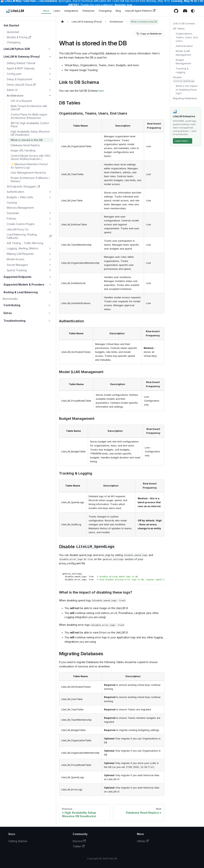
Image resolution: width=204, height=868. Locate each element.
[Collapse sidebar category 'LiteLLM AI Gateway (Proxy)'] (50, 57)
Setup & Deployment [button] (19, 79)
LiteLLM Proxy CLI (18, 229)
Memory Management (20, 208)
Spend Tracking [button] (17, 270)
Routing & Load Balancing (21, 292)
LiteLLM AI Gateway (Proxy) (22, 57)
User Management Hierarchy (28, 173)
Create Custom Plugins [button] (21, 224)
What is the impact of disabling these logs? (187, 90)
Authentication (184, 46)
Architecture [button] (15, 96)
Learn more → (183, 141)
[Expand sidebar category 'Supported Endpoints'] (50, 277)
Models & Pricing (19, 37)
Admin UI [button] (12, 90)
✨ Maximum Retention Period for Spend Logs (29, 166)
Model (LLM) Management (183, 53)
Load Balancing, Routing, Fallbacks (29, 236)
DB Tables (179, 28)
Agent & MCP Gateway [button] (21, 68)
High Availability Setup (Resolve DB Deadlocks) (30, 133)
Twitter (79, 846)
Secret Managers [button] (17, 265)
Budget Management (183, 62)
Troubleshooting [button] (15, 321)
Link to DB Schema (184, 23)
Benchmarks (10, 299)
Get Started (11, 25)
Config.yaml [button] (14, 74)
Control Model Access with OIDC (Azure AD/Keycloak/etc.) (31, 157)
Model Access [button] (16, 259)
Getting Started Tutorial (21, 63)
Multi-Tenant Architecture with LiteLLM (29, 108)
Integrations (71, 11)
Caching (12, 203)
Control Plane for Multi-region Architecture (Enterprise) (29, 116)
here (101, 91)
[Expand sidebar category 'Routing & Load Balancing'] (50, 292)
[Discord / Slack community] (185, 11)
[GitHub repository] (176, 11)
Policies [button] (12, 218)
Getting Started (18, 841)
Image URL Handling (23, 150)
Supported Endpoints (18, 277)
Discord (79, 841)
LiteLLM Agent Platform (140, 11)
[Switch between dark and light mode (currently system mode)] (193, 11)
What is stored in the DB (27, 140)
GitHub (143, 841)
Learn (57, 11)
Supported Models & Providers (24, 284)
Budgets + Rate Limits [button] (20, 197)
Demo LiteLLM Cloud (21, 85)
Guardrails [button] (13, 213)
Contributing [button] (12, 305)
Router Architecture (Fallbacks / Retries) (30, 180)
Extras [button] (8, 313)
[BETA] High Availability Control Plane (30, 125)
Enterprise (89, 11)
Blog (118, 11)
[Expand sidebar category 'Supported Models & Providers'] (50, 285)
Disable (184, 79)
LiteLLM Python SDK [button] (17, 49)
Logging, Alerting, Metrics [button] (22, 248)
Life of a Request (21, 101)
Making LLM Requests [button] (20, 254)
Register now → (125, 5)
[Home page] (62, 22)
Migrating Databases (185, 98)
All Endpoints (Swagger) (23, 186)
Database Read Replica (25, 145)
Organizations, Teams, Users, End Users (187, 37)
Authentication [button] (15, 192)
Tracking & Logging (182, 70)
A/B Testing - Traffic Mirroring (25, 243)
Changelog (105, 11)
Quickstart (13, 32)
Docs (46, 11)
